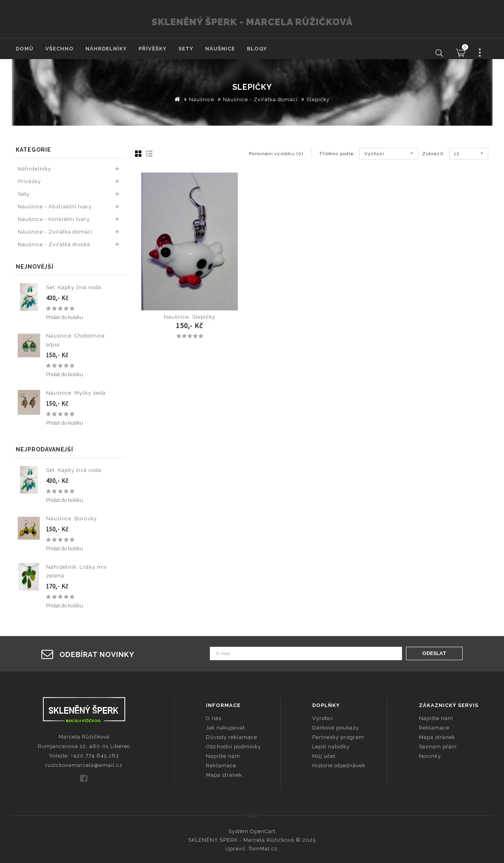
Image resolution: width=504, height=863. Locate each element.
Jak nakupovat (225, 728)
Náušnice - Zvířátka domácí (260, 99)
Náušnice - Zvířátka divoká (54, 244)
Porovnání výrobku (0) (276, 154)
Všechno (59, 49)
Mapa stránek (224, 775)
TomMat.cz (263, 849)
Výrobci (323, 718)
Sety (186, 49)
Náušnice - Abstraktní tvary (55, 207)
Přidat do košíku (65, 317)
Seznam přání (438, 747)
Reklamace (221, 766)
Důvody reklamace (232, 737)
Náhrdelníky (106, 49)
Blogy (257, 49)
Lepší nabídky (331, 747)
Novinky (430, 756)
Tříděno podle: (337, 154)
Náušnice (220, 49)
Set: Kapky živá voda (74, 287)
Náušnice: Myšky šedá (76, 393)
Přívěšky (153, 49)
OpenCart (263, 831)
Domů (25, 49)
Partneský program (338, 737)
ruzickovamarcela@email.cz (84, 765)
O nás (214, 718)
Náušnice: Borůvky (71, 519)
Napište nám (223, 756)
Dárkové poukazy (336, 728)
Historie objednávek (339, 766)
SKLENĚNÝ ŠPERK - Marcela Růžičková (252, 22)
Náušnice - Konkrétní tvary (54, 219)
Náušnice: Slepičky (190, 317)
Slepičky (318, 99)
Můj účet (324, 756)
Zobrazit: (434, 154)
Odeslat (434, 653)
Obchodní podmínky (233, 747)
